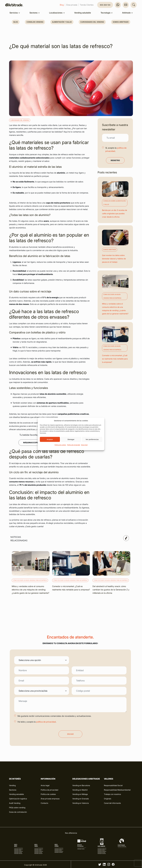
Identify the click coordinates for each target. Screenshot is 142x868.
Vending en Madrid (80, 790)
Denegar (71, 439)
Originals (108, 799)
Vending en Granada (81, 799)
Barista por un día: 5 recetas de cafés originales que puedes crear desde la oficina (115, 213)
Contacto (44, 803)
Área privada (72, 5)
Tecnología (106, 13)
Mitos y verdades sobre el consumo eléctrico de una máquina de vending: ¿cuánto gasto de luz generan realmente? (30, 590)
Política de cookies (60, 445)
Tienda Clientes (87, 5)
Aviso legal (84, 445)
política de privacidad (46, 722)
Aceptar (50, 439)
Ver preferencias (92, 439)
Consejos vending (35, 22)
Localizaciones (56, 13)
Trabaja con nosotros (112, 794)
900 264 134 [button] (105, 5)
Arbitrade (127, 13)
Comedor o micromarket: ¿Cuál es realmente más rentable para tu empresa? (115, 359)
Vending (12, 785)
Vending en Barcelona (81, 785)
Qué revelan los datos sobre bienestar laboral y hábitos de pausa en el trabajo (114, 259)
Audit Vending (15, 803)
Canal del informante (112, 803)
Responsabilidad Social (113, 785)
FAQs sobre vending (17, 808)
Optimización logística (18, 799)
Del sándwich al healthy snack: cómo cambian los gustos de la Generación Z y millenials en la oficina (111, 590)
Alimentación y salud (62, 22)
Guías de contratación (18, 812)
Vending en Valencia (81, 803)
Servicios (14, 13)
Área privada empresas (50, 799)
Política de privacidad (74, 445)
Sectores (34, 13)
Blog (62, 5)
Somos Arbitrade (121, 22)
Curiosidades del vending (92, 22)
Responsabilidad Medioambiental (117, 790)
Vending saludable (83, 13)
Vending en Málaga (80, 794)
